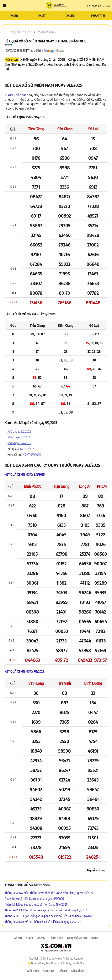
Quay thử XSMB (77, 938)
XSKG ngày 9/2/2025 (19, 437)
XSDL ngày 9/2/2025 (19, 431)
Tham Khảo (56, 938)
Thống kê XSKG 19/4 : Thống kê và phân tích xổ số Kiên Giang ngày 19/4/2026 (49, 893)
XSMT (42, 16)
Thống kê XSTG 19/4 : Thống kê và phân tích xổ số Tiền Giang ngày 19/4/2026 (49, 916)
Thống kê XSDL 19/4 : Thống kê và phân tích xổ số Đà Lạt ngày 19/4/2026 (46, 910)
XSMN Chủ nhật (15, 95)
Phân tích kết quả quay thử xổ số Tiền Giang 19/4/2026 (36, 904)
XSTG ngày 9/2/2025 (19, 443)
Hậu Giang (62, 486)
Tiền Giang (36, 129)
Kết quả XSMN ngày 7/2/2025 (24, 671)
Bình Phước (32, 486)
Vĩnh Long (36, 683)
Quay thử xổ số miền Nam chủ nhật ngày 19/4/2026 (34, 899)
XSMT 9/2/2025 (32, 455)
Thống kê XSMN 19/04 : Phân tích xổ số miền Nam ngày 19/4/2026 (43, 922)
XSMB (14, 16)
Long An (85, 486)
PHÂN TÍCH (98, 16)
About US (49, 971)
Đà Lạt (93, 129)
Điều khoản (78, 971)
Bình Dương (93, 683)
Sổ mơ (94, 938)
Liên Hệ (63, 971)
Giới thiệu (33, 971)
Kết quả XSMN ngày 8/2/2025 (25, 474)
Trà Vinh (65, 683)
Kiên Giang (64, 129)
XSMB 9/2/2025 (26, 449)
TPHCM (101, 486)
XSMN (70, 16)
